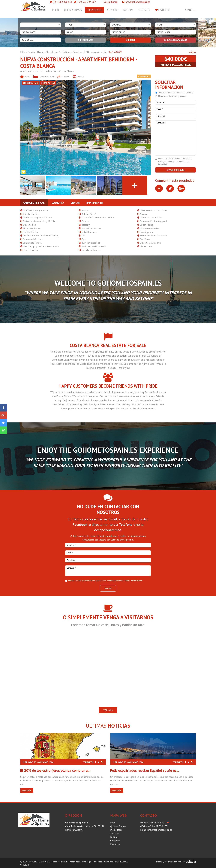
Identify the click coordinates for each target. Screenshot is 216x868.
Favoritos (163, 10)
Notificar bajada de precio (175, 65)
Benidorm (52, 52)
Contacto (144, 10)
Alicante (41, 52)
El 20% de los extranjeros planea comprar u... (55, 770)
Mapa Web (109, 862)
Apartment (80, 52)
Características (34, 203)
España (31, 52)
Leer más (27, 791)
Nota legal (87, 862)
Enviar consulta (175, 170)
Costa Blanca (65, 52)
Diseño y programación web (169, 862)
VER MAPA (108, 710)
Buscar (131, 40)
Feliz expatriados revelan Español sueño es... (145, 770)
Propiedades (94, 10)
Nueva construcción (97, 52)
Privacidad (98, 862)
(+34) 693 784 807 (86, 2)
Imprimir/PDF (95, 203)
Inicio (55, 10)
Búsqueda (175, 40)
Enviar (75, 203)
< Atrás (192, 52)
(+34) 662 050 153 (63, 2)
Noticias (128, 10)
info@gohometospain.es (138, 2)
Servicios (113, 10)
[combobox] (40, 25)
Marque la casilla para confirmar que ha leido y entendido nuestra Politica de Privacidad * (175, 161)
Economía (58, 203)
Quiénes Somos (73, 10)
